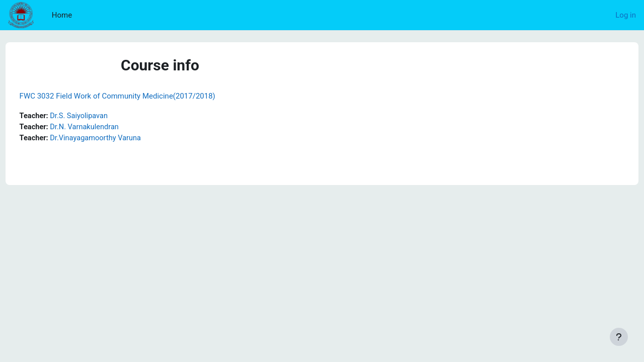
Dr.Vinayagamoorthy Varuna (117, 139)
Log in (626, 15)
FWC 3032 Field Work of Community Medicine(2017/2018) (136, 96)
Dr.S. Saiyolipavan (100, 116)
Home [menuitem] (62, 15)
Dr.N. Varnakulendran (105, 128)
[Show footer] (619, 337)
